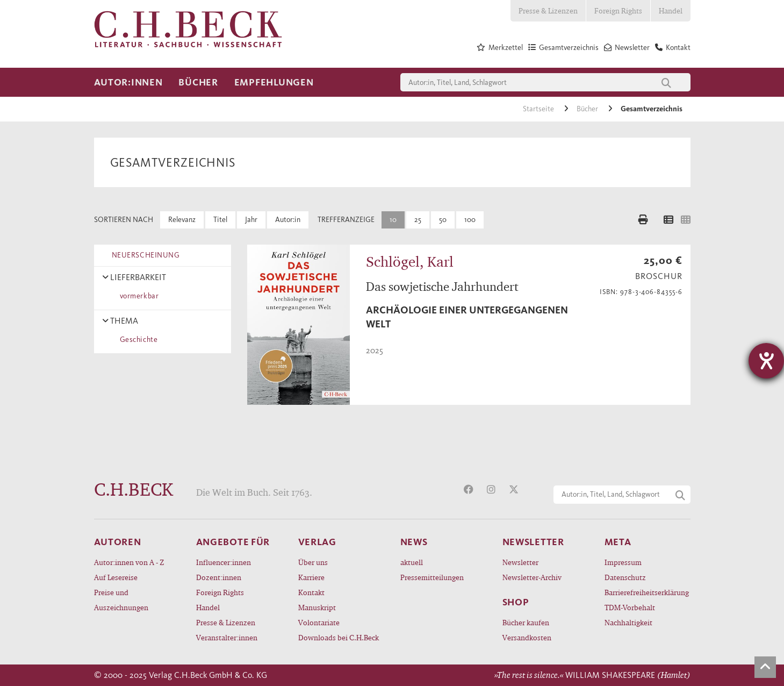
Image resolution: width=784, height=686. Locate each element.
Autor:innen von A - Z (129, 562)
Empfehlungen (274, 82)
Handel (671, 10)
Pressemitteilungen (432, 577)
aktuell (412, 562)
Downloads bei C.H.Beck (339, 637)
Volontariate (319, 622)
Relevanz (182, 220)
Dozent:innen (219, 577)
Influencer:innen (224, 562)
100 (470, 220)
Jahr (251, 220)
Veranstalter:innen (227, 637)
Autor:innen (128, 82)
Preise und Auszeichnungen (121, 600)
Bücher (198, 82)
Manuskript (317, 607)
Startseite (539, 109)
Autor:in (288, 220)
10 (393, 220)
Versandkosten (527, 637)
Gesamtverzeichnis (652, 109)
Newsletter (520, 562)
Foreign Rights (618, 10)
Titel (220, 220)
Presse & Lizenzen (548, 10)
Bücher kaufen (526, 622)
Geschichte (137, 340)
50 (443, 220)
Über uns (313, 562)
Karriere (311, 577)
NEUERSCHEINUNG (144, 255)
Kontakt (311, 592)
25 (418, 220)
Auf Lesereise (116, 577)
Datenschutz (625, 577)
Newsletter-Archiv (532, 577)
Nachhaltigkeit (628, 622)
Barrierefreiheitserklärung (647, 592)
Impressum (623, 562)
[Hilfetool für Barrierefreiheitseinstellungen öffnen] (766, 361)
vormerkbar (138, 296)
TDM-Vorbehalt (630, 607)
